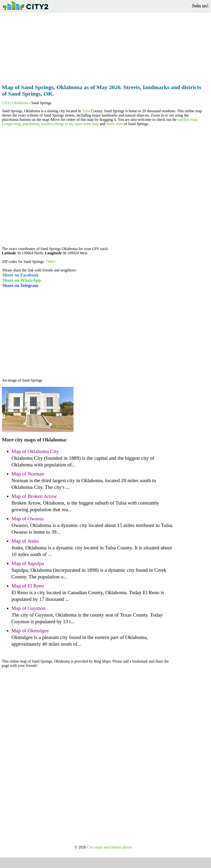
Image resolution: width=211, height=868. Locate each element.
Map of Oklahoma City (35, 451)
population (31, 124)
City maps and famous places (110, 847)
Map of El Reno (28, 586)
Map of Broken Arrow (34, 496)
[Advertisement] (105, 47)
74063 (51, 262)
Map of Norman (28, 474)
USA (6, 103)
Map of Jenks (25, 541)
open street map (87, 124)
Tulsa (86, 111)
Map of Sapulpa (28, 563)
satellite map (187, 120)
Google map (11, 124)
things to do (64, 124)
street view (115, 124)
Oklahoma (20, 103)
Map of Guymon (28, 608)
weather (47, 124)
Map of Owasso (28, 519)
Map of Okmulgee (30, 631)
